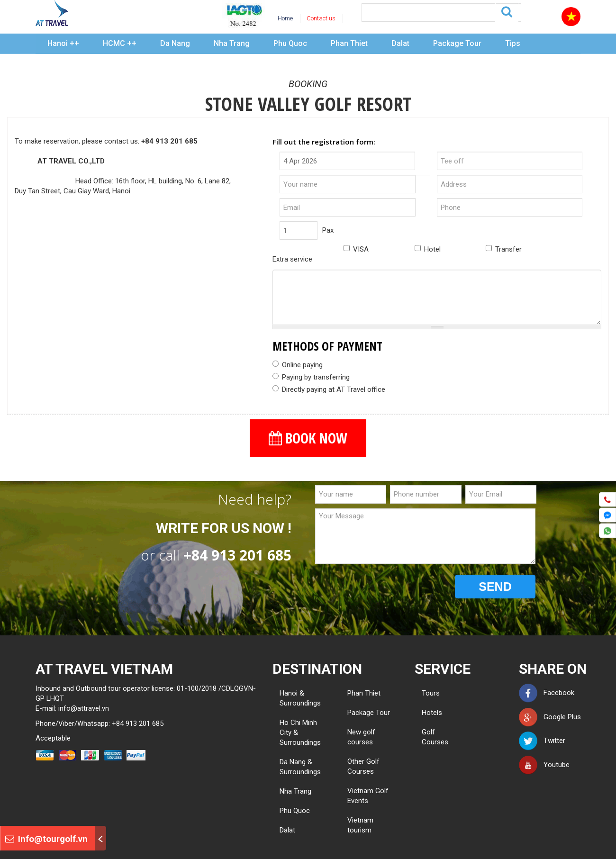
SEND (495, 587)
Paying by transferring (311, 377)
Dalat (400, 43)
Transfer (504, 249)
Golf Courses (425, 737)
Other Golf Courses (363, 766)
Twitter (542, 741)
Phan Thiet (349, 43)
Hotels (425, 713)
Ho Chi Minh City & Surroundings (300, 732)
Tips (513, 43)
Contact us (321, 18)
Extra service (292, 259)
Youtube (544, 765)
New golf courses (361, 737)
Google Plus (550, 717)
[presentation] (387, 587)
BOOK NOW (308, 438)
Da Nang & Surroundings (300, 767)
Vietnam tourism (360, 825)
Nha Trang (232, 43)
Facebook (547, 693)
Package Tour (457, 43)
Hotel (428, 249)
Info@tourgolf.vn (46, 839)
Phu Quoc (290, 43)
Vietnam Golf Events (368, 796)
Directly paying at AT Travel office (329, 389)
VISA (356, 249)
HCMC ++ (120, 43)
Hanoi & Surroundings (300, 698)
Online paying (298, 365)
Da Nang (175, 43)
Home (285, 18)
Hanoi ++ (63, 43)
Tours (425, 693)
